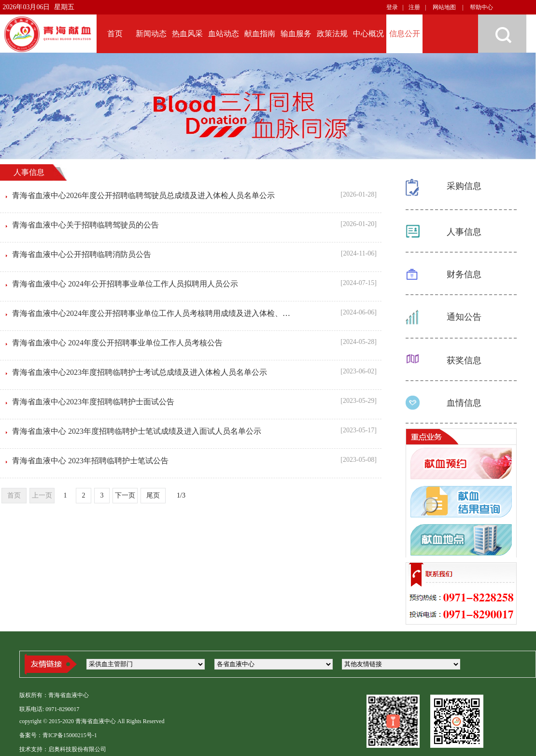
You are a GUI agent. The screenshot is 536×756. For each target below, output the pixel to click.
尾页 (153, 495)
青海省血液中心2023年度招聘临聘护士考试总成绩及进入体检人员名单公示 (140, 372)
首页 (14, 495)
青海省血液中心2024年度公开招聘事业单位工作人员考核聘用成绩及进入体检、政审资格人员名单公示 (186, 313)
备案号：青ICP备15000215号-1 (58, 735)
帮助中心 (481, 7)
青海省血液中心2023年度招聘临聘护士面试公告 (93, 402)
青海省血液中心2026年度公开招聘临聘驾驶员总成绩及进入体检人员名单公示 (143, 195)
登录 (392, 7)
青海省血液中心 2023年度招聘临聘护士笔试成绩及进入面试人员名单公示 (137, 431)
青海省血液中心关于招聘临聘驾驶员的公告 (85, 225)
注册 (414, 7)
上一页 (42, 495)
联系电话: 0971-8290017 (49, 709)
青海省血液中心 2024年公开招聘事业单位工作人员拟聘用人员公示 (125, 284)
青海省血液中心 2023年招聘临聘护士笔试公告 (90, 461)
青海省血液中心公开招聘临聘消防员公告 (82, 254)
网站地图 (444, 7)
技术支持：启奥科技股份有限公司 (63, 749)
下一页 (125, 495)
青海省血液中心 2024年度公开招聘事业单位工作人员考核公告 (117, 343)
